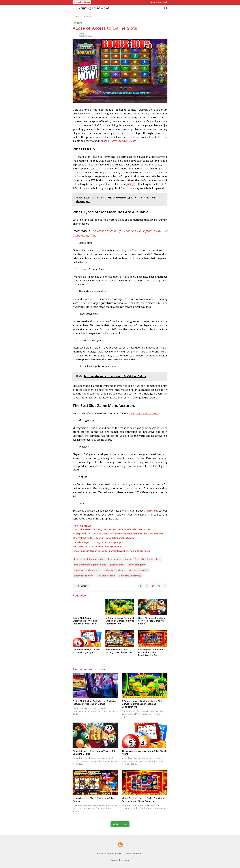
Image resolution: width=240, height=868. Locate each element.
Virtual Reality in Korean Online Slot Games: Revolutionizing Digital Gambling (111, 551)
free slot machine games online (90, 565)
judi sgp (131, 184)
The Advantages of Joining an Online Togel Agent (98, 542)
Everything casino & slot (93, 8)
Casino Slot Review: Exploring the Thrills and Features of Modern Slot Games (111, 529)
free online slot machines (148, 559)
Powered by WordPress (109, 854)
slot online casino (106, 576)
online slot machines (114, 570)
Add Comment (120, 824)
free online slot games (119, 559)
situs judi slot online (138, 570)
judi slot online (117, 565)
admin (82, 34)
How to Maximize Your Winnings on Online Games (97, 547)
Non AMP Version (120, 860)
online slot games (138, 565)
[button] (75, 8)
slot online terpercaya (130, 576)
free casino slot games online (89, 559)
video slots (152, 511)
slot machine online (84, 576)
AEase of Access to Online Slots (118, 141)
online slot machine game (87, 570)
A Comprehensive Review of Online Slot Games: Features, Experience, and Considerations (118, 534)
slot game (77, 23)
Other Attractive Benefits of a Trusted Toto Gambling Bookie (103, 538)
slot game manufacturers (144, 413)
